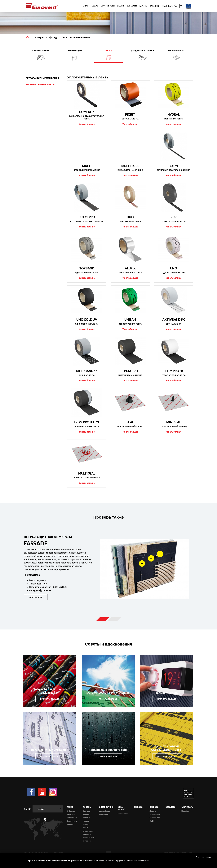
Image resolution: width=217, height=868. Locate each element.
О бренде (71, 811)
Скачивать (187, 807)
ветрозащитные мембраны (42, 78)
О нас (70, 807)
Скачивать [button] (167, 6)
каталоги (155, 6)
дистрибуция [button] (108, 6)
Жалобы (185, 811)
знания (121, 6)
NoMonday (188, 853)
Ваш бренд (104, 814)
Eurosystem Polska (172, 853)
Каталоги (170, 807)
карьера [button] (143, 6)
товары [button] (94, 6)
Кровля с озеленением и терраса (89, 837)
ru (181, 6)
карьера (138, 807)
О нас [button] (86, 6)
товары (39, 37)
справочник (123, 814)
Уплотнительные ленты (76, 37)
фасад (53, 37)
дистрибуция (105, 811)
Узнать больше (87, 124)
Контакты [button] (132, 6)
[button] (176, 6)
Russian (40, 809)
